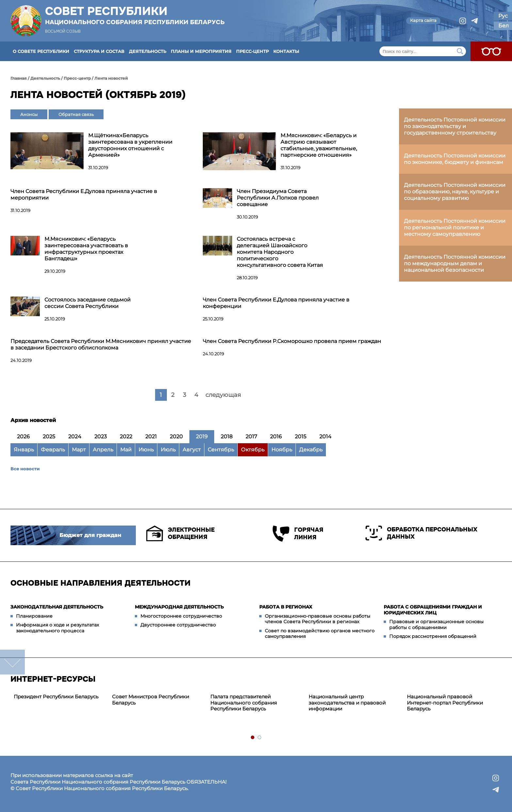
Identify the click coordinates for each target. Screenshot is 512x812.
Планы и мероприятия (201, 51)
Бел (504, 26)
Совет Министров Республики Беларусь (151, 700)
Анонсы (29, 114)
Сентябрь (221, 450)
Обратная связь (76, 114)
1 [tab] (253, 738)
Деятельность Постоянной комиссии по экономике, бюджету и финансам (455, 159)
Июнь (146, 450)
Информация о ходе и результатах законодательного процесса (57, 628)
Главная (19, 78)
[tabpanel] (60, 697)
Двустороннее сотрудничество (178, 625)
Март (79, 450)
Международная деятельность (179, 607)
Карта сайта (423, 20)
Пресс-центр (252, 51)
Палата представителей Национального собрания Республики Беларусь (244, 703)
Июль (168, 450)
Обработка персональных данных (421, 533)
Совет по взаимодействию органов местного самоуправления (320, 634)
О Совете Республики (41, 51)
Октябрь (253, 450)
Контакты (286, 51)
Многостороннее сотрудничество (181, 616)
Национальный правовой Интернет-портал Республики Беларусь (445, 703)
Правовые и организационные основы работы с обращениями (436, 625)
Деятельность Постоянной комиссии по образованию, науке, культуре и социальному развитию (455, 192)
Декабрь (311, 450)
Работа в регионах (286, 607)
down (12, 662)
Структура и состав (99, 51)
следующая (223, 395)
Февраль (53, 450)
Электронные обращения (180, 533)
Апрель (103, 450)
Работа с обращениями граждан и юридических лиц (433, 610)
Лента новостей (111, 78)
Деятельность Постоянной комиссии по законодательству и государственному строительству (455, 126)
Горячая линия (298, 534)
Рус (503, 16)
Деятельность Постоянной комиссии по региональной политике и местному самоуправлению (455, 227)
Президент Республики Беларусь (56, 697)
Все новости (25, 469)
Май (126, 450)
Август (192, 450)
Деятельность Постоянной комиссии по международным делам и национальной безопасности (455, 263)
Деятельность (148, 51)
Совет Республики (135, 15)
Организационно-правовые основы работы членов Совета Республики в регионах (318, 619)
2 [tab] (260, 738)
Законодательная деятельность (57, 607)
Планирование (34, 616)
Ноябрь (282, 450)
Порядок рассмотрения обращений (433, 636)
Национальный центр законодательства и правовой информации (347, 703)
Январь (24, 450)
